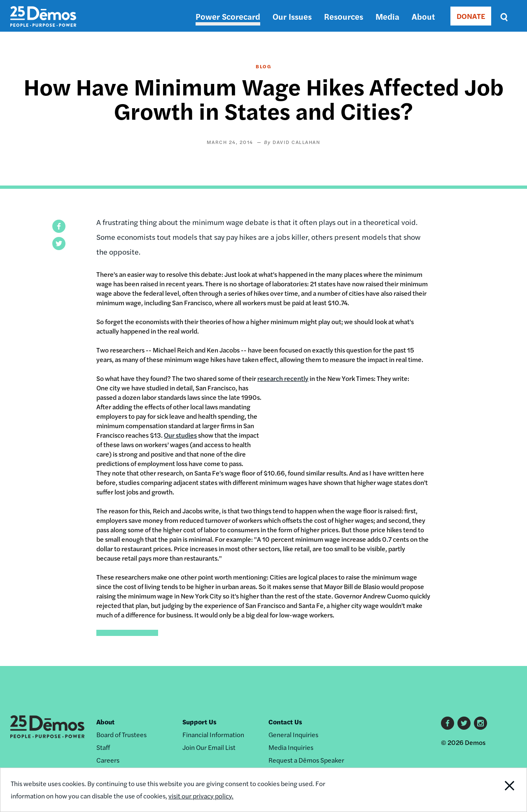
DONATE (471, 16)
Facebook (448, 723)
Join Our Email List (209, 747)
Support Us (199, 722)
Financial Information (213, 734)
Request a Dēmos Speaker (306, 760)
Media (387, 16)
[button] (59, 226)
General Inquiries (293, 734)
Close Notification (500, 790)
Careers (108, 760)
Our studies (180, 435)
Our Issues (292, 16)
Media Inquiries (291, 747)
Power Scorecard (228, 16)
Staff (103, 747)
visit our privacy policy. (201, 796)
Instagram (480, 723)
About (423, 16)
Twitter (464, 723)
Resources (344, 16)
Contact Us (285, 722)
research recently (283, 378)
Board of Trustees (121, 734)
